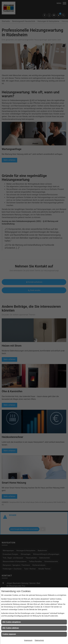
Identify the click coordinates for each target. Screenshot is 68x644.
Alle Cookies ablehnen (11, 628)
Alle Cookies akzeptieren (12, 622)
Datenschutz (39, 640)
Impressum (28, 640)
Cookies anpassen (9, 634)
